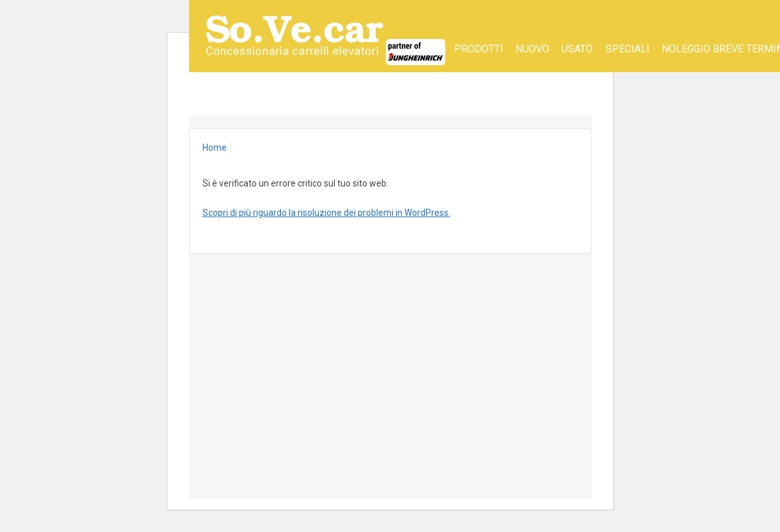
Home (215, 148)
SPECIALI (628, 49)
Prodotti (479, 49)
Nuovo (532, 49)
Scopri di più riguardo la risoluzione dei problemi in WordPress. (326, 213)
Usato (577, 49)
